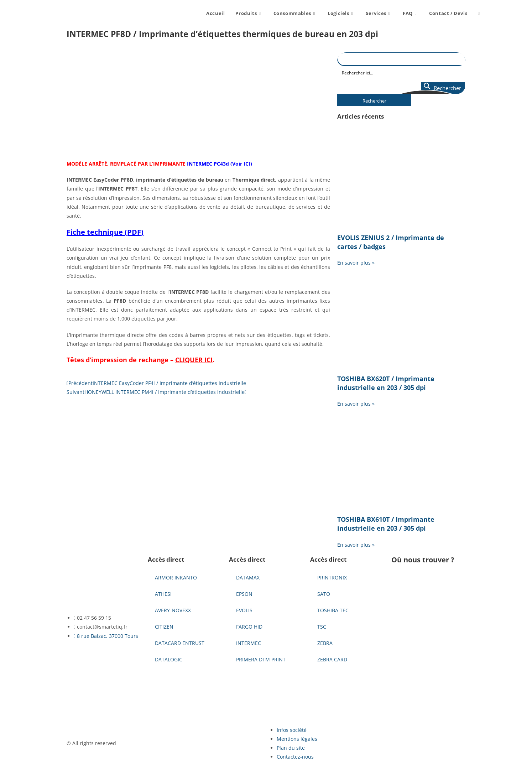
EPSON (244, 594)
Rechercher (374, 101)
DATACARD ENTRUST (180, 643)
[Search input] (402, 72)
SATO (324, 594)
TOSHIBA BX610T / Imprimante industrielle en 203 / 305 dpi (386, 524)
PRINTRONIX (332, 577)
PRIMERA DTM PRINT (261, 659)
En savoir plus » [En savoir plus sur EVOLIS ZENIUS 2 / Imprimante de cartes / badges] (356, 263)
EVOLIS (244, 610)
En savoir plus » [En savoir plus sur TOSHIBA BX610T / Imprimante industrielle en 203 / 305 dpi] (356, 545)
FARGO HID (249, 627)
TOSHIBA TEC (333, 610)
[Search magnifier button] (443, 88)
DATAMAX (248, 577)
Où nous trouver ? (423, 560)
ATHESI (163, 594)
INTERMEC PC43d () (220, 164)
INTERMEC (249, 643)
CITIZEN (164, 627)
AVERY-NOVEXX (173, 610)
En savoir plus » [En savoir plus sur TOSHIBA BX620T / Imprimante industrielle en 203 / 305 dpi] (356, 404)
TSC (322, 627)
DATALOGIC (169, 659)
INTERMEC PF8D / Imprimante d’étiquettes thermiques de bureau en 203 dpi (222, 34)
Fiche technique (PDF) (105, 232)
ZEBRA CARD (332, 659)
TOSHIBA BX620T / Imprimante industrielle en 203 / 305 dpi (386, 383)
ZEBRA (325, 643)
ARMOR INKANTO (176, 577)
